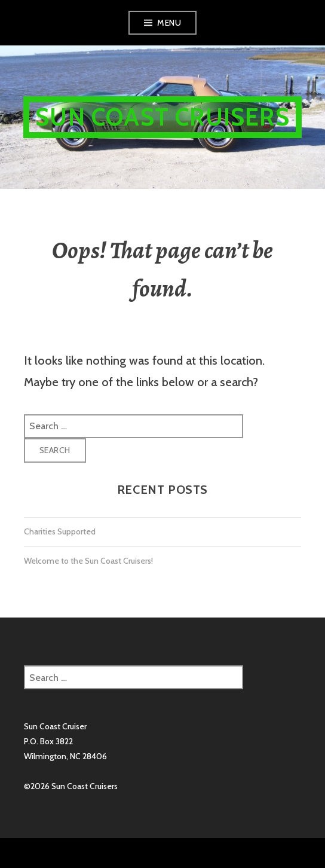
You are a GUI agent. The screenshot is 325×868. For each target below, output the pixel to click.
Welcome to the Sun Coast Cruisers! (88, 561)
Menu (169, 23)
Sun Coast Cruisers (162, 117)
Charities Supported (60, 531)
